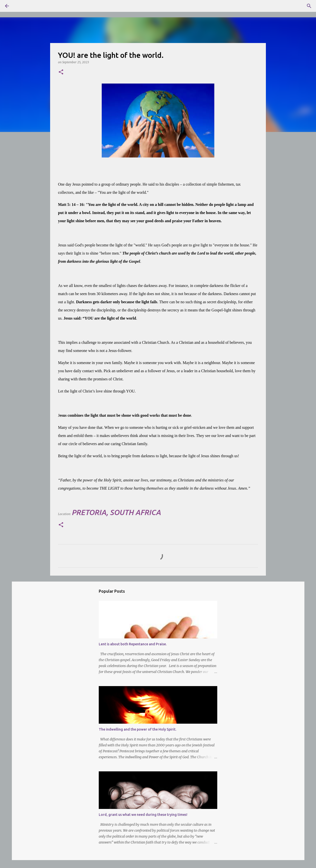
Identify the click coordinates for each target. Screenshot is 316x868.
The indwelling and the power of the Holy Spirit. (138, 729)
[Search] (21, 6)
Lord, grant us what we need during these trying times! (143, 815)
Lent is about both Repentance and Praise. (133, 644)
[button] (61, 72)
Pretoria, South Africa (116, 512)
